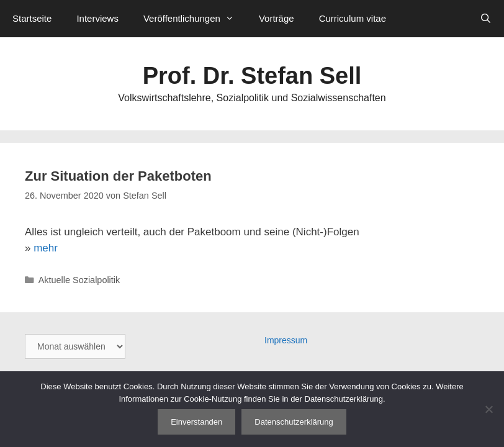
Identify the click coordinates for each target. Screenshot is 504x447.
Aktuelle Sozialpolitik (79, 280)
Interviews (97, 18)
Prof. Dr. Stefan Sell (252, 76)
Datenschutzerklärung (294, 422)
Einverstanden (196, 422)
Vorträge (277, 18)
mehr (46, 248)
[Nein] (488, 409)
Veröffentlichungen (195, 19)
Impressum (286, 340)
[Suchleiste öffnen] (486, 19)
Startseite (32, 18)
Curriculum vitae (353, 18)
